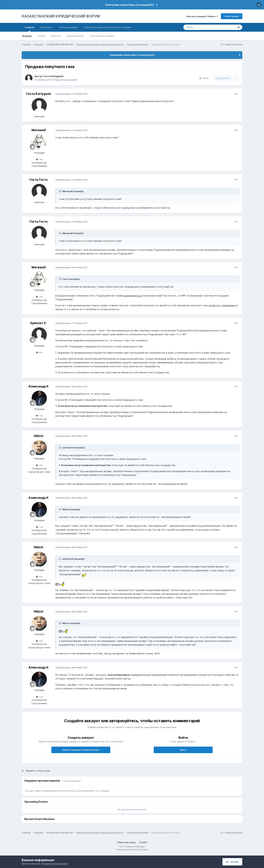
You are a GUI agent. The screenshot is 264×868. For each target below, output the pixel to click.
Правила (56, 36)
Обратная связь (126, 842)
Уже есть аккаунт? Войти (202, 16)
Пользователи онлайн (102, 36)
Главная (29, 29)
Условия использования (54, 864)
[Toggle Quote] (60, 191)
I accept (232, 862)
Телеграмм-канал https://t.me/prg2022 (129, 5)
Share (204, 78)
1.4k (39, 159)
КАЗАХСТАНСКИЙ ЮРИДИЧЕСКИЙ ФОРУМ (61, 16)
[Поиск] (200, 27)
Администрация (75, 36)
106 (39, 352)
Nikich (39, 436)
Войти (183, 750)
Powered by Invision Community (132, 850)
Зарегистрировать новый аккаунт (81, 750)
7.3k (39, 416)
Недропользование (66, 80)
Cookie (143, 842)
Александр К (39, 386)
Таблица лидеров (68, 27)
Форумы (27, 36)
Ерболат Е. (39, 323)
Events (42, 36)
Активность (46, 27)
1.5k (39, 465)
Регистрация (232, 16)
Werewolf (39, 130)
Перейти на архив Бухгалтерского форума (108, 27)
